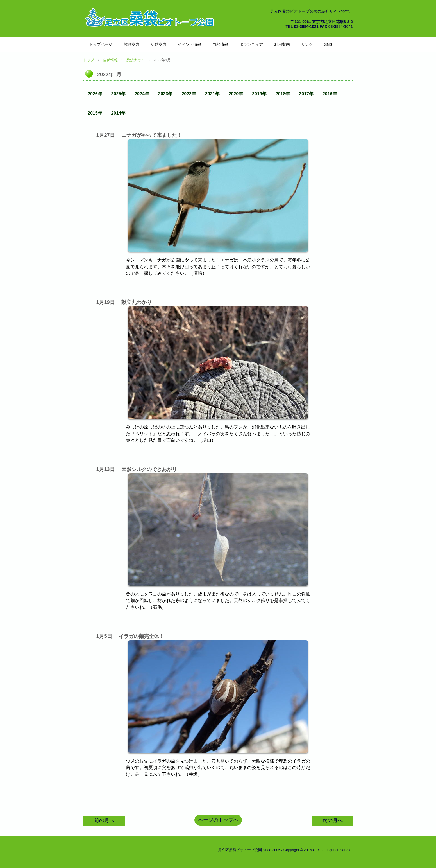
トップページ (101, 44)
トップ (89, 60)
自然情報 (220, 44)
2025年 (119, 94)
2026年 (95, 94)
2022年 (189, 94)
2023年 (165, 94)
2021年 (212, 94)
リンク (307, 44)
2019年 (259, 94)
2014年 (119, 113)
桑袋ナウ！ (136, 60)
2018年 (283, 94)
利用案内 (282, 44)
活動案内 (158, 44)
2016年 (330, 94)
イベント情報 (189, 44)
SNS (328, 44)
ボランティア (251, 44)
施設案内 (131, 44)
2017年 (306, 94)
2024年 (142, 94)
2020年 (236, 94)
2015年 (95, 113)
